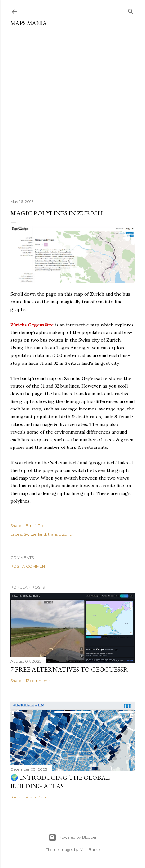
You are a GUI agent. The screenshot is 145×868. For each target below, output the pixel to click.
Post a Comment (29, 566)
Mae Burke (90, 849)
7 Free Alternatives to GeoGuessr (69, 669)
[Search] (131, 10)
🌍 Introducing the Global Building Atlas (60, 782)
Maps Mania (28, 23)
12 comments (38, 680)
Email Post (36, 526)
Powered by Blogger (73, 837)
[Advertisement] (72, 110)
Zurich (68, 534)
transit (54, 534)
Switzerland (35, 534)
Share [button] (16, 526)
